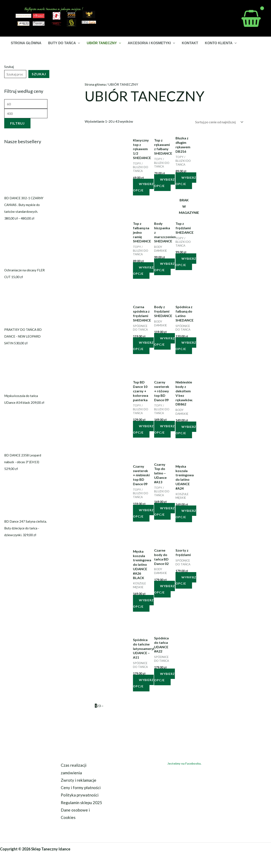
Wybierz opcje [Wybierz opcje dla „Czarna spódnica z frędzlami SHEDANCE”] (143, 346)
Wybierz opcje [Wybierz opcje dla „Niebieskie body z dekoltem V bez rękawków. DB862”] (186, 430)
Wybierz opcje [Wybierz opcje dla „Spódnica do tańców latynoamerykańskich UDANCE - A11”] (143, 683)
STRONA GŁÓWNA (26, 43)
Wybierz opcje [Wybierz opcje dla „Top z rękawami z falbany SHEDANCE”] (165, 183)
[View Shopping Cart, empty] (251, 18)
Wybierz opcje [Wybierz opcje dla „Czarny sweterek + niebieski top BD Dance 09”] (143, 513)
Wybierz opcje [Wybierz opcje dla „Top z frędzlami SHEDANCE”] (186, 262)
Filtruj (17, 123)
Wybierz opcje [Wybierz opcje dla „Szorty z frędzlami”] (186, 580)
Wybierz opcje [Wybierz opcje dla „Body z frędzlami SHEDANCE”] (165, 341)
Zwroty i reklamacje (79, 780)
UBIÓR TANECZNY (104, 43)
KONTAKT (190, 43)
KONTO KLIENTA (221, 43)
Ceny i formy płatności (81, 788)
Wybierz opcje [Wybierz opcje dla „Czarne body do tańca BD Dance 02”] (165, 589)
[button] (78, 43)
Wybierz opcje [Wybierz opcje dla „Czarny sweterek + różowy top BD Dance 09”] (165, 429)
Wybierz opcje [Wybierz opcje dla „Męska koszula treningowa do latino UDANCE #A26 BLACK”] (143, 603)
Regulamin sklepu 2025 (81, 803)
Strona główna (95, 84)
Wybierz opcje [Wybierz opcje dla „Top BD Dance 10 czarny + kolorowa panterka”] (143, 429)
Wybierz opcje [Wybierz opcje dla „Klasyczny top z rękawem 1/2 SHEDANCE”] (143, 187)
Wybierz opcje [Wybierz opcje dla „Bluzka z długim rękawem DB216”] (186, 181)
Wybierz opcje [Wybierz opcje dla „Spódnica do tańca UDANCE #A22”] (165, 677)
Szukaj (9, 67)
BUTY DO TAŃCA (64, 43)
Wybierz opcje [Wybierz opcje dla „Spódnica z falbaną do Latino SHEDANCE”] (186, 346)
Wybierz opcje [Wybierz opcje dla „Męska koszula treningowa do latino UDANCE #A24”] (186, 514)
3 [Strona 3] (100, 706)
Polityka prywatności (80, 795)
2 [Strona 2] (98, 706)
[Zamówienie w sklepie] (218, 122)
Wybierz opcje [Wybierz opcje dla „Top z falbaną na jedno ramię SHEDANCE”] (143, 271)
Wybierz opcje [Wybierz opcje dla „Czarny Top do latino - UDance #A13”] (165, 511)
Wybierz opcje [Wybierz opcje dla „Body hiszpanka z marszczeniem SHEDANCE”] (165, 267)
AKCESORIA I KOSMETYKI (151, 43)
